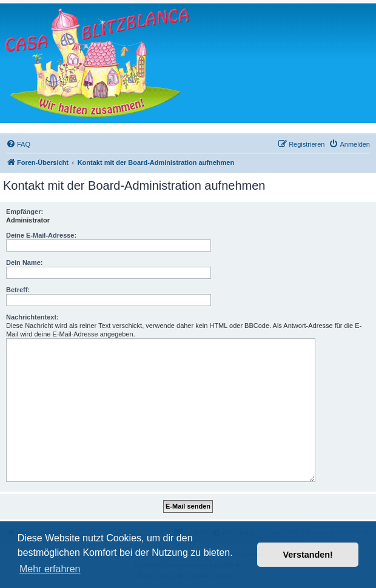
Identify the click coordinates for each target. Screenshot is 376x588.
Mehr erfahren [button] (50, 569)
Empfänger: (25, 212)
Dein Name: (25, 262)
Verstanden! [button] (308, 555)
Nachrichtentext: (32, 317)
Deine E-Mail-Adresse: (41, 235)
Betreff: (18, 290)
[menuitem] (18, 144)
